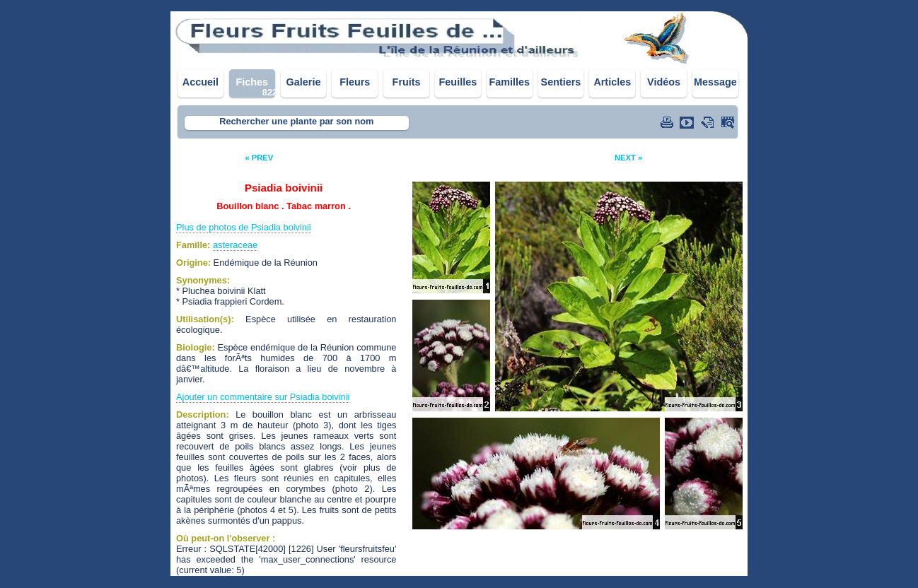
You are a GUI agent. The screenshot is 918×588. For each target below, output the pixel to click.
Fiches (252, 82)
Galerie (304, 82)
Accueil (201, 82)
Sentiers (561, 82)
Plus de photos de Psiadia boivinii (244, 227)
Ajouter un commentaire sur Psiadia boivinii (263, 397)
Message (715, 82)
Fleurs (355, 82)
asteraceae (235, 245)
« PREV (259, 158)
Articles (612, 82)
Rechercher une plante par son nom (296, 121)
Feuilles (458, 82)
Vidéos (664, 82)
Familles (509, 82)
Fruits (407, 82)
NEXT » (628, 158)
